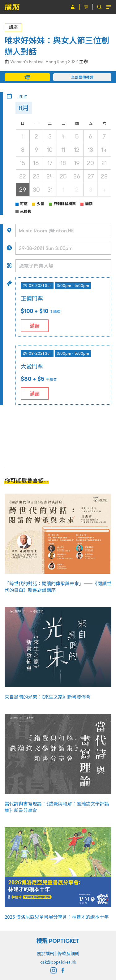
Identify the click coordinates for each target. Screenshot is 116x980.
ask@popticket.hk (58, 962)
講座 (13, 27)
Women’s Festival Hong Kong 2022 (44, 62)
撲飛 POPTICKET (58, 941)
